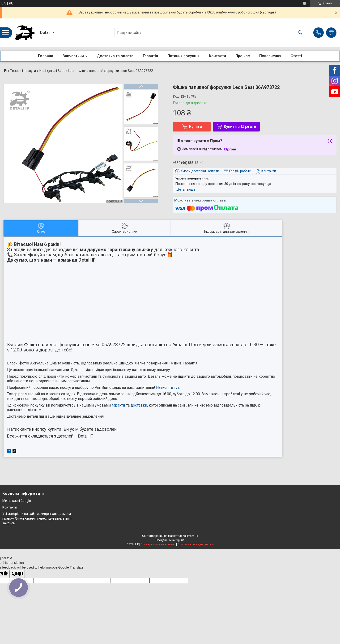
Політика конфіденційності (196, 544)
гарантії (118, 405)
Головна (46, 56)
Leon (72, 71)
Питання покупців (183, 56)
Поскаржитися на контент (158, 544)
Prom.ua (193, 536)
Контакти (217, 56)
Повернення (270, 56)
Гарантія (150, 56)
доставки (139, 405)
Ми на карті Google (17, 501)
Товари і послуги (23, 71)
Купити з (240, 127)
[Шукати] (300, 33)
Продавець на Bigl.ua (170, 540)
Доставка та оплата (115, 56)
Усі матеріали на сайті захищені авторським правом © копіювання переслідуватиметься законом (37, 518)
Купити (195, 127)
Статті (296, 56)
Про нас (243, 56)
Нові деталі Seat (52, 71)
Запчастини (73, 56)
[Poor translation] (17, 574)
